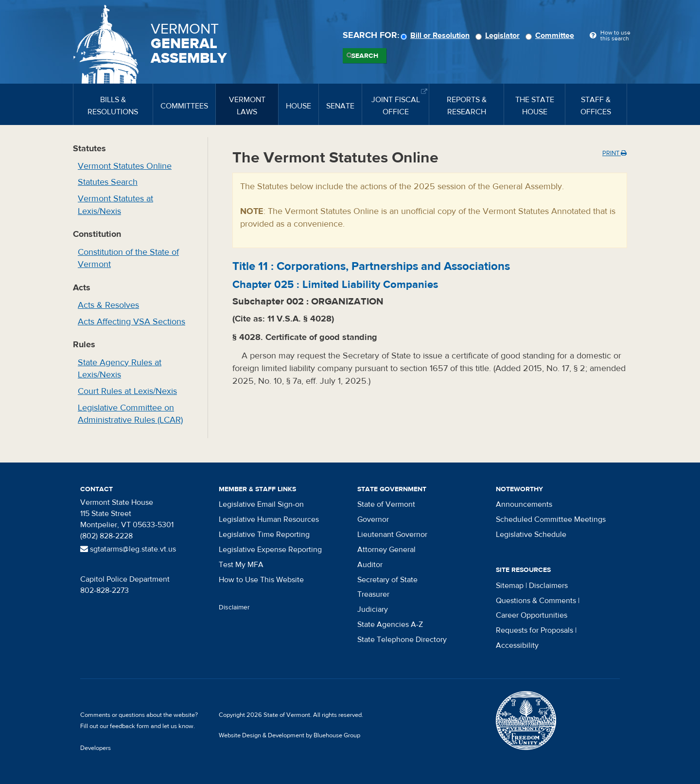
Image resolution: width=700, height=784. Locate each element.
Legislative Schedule (531, 535)
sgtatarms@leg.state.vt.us (128, 549)
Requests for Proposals (534, 630)
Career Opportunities (532, 615)
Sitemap (510, 586)
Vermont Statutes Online (125, 166)
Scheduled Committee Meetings (551, 519)
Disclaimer (234, 607)
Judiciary (373, 609)
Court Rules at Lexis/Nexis (127, 391)
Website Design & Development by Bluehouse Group (289, 735)
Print (614, 153)
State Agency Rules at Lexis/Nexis (120, 369)
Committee (551, 36)
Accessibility (517, 645)
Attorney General (386, 550)
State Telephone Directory (402, 640)
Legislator (499, 36)
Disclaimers (548, 586)
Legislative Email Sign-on (261, 504)
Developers (96, 748)
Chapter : (335, 285)
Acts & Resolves (108, 305)
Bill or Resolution (437, 36)
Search (365, 56)
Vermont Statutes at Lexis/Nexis (115, 205)
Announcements (524, 504)
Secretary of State (387, 580)
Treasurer (373, 594)
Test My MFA (241, 565)
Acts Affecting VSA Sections (131, 322)
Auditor (370, 565)
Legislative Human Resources (269, 519)
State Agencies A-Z (390, 624)
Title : (371, 266)
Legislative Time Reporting (264, 535)
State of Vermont (386, 504)
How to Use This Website (261, 580)
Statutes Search (108, 182)
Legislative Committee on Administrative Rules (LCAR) (130, 414)
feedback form (130, 726)
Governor (373, 519)
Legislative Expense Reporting (270, 550)
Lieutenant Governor (392, 535)
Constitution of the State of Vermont (128, 258)
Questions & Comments (536, 601)
